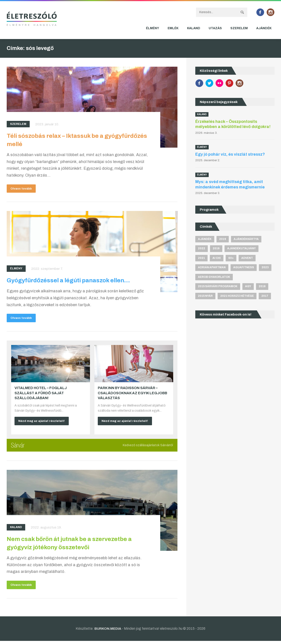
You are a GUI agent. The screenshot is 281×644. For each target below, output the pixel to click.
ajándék (205, 239)
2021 (201, 258)
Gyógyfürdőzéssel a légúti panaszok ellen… (71, 281)
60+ (231, 258)
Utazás (215, 28)
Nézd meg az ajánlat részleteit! (44, 423)
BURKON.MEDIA (108, 632)
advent (247, 258)
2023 (265, 267)
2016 (216, 248)
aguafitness (244, 267)
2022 (202, 248)
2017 (265, 296)
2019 (223, 239)
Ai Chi (217, 258)
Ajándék (264, 28)
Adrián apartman (212, 267)
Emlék (173, 28)
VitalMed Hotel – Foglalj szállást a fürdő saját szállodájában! (41, 395)
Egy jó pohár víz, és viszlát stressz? (230, 154)
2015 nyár (205, 296)
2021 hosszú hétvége (237, 296)
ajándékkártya (246, 239)
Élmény (153, 28)
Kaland (194, 28)
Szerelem (239, 28)
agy (248, 287)
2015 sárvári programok (218, 287)
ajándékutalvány (241, 248)
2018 (262, 287)
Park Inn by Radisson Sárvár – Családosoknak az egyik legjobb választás (132, 395)
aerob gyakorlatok (214, 277)
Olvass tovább (23, 189)
